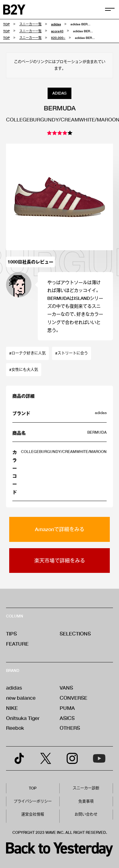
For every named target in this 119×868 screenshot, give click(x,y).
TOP (33, 788)
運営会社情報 (33, 814)
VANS (66, 688)
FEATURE (17, 644)
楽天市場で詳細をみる (60, 560)
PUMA (67, 708)
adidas (14, 688)
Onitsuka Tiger (23, 718)
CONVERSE (73, 698)
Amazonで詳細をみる (60, 529)
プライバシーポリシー (33, 801)
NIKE (12, 708)
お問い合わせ (86, 814)
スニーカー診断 (86, 788)
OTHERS (70, 728)
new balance (21, 698)
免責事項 (86, 801)
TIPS (11, 633)
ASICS (67, 718)
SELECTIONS (75, 633)
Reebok (15, 728)
